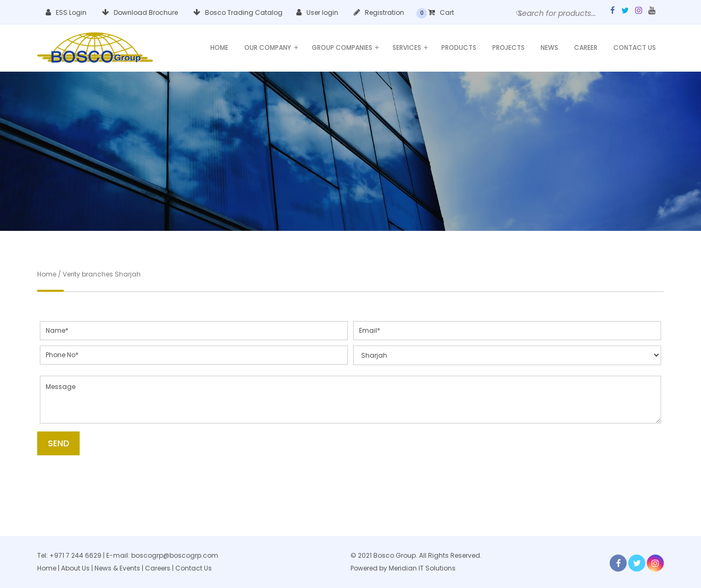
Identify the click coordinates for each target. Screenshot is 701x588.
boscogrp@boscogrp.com (175, 555)
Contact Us (635, 47)
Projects (508, 47)
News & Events (118, 568)
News (549, 47)
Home (219, 47)
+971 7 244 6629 (75, 555)
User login (317, 12)
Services (410, 47)
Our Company (271, 47)
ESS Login (66, 12)
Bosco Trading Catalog (238, 12)
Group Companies (345, 47)
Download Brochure (140, 12)
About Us (75, 568)
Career (586, 47)
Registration (379, 12)
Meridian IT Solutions (422, 568)
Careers (158, 568)
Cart (441, 12)
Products (459, 47)
